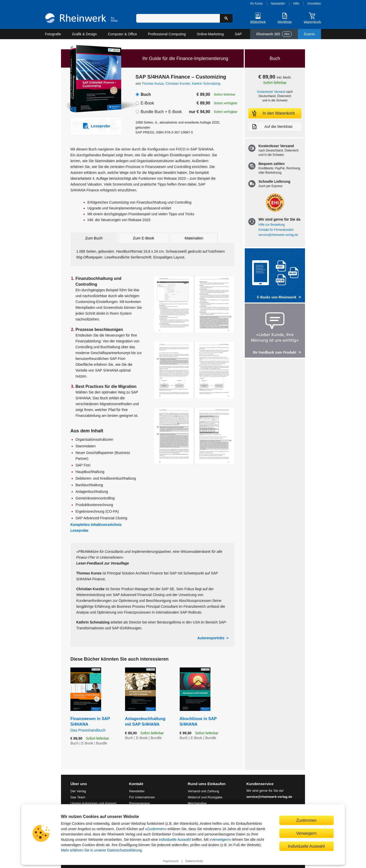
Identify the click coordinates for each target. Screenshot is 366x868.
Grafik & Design (84, 34)
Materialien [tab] (194, 238)
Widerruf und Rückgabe (205, 797)
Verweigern (220, 840)
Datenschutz (194, 861)
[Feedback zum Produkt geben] (275, 331)
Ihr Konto (257, 4)
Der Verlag (78, 791)
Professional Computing (167, 34)
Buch (146, 94)
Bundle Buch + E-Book (161, 112)
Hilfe (296, 4)
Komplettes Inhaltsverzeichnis (96, 525)
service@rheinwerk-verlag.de (278, 235)
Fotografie (53, 34)
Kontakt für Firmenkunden (276, 230)
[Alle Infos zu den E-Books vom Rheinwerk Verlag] (275, 276)
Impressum (171, 861)
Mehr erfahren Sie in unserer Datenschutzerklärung (101, 850)
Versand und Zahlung (204, 791)
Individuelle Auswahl (306, 846)
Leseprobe (79, 530)
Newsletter (278, 4)
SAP (238, 34)
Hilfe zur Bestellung (272, 225)
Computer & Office (122, 34)
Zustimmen (156, 829)
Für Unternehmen (142, 797)
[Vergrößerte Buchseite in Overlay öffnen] (194, 304)
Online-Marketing (210, 34)
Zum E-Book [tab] (143, 238)
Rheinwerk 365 (274, 34)
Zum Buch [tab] (94, 238)
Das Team (78, 797)
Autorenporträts (211, 638)
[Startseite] (81, 19)
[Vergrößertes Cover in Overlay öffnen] (93, 79)
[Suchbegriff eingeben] (178, 18)
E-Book (147, 103)
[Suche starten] (226, 18)
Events (309, 34)
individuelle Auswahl (175, 840)
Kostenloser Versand (271, 92)
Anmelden (314, 4)
